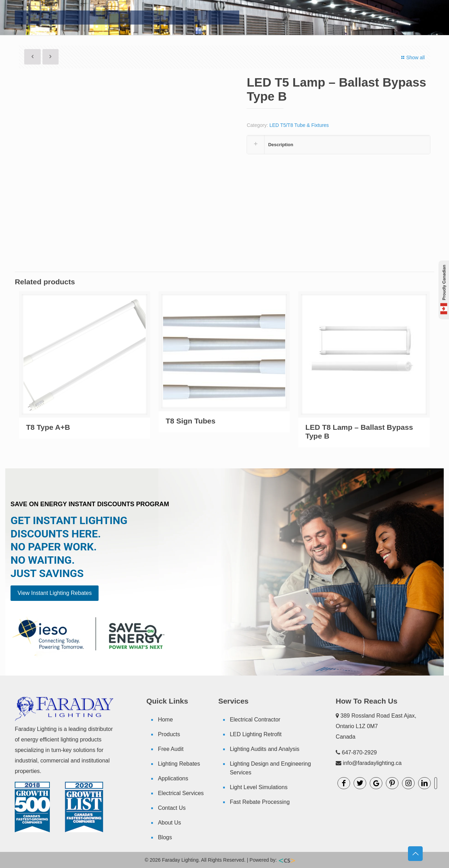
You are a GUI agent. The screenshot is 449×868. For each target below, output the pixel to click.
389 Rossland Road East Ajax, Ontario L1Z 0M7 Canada (376, 726)
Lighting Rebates (179, 764)
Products (169, 734)
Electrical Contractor (255, 720)
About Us (169, 823)
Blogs (165, 837)
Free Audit (171, 749)
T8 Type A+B (48, 427)
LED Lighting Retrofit (256, 734)
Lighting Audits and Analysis (264, 749)
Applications (173, 778)
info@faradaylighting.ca (372, 763)
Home (165, 720)
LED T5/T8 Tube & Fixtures (299, 125)
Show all (412, 57)
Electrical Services (181, 793)
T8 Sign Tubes (190, 421)
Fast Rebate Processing (260, 802)
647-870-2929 (360, 752)
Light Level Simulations (259, 787)
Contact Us (172, 808)
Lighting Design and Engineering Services (270, 768)
